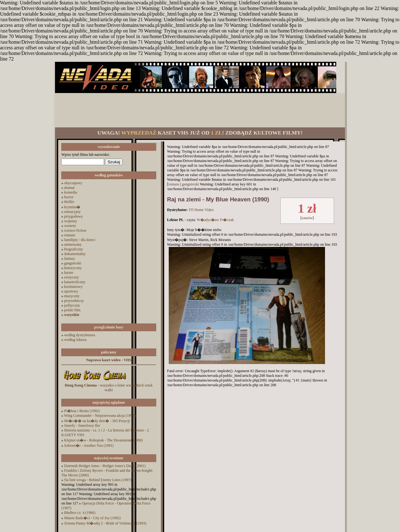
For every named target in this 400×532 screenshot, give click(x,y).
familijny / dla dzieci (80, 240)
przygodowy (73, 216)
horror (69, 197)
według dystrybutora (80, 335)
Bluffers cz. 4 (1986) (80, 513)
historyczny (73, 268)
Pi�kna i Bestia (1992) (82, 411)
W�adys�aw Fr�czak (215, 220)
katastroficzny (75, 282)
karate (69, 273)
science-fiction (75, 230)
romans (70, 235)
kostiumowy (73, 287)
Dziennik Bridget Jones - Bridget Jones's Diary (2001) (105, 466)
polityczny (72, 305)
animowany (73, 244)
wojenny (70, 221)
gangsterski (73, 263)
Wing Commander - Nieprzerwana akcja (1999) (100, 416)
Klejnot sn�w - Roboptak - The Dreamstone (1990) (103, 440)
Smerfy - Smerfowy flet (82, 426)
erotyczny (71, 277)
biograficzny (74, 249)
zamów (307, 218)
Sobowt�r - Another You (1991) (89, 446)
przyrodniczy (74, 301)
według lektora (75, 340)
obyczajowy (73, 183)
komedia (70, 192)
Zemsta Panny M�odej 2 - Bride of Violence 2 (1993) (105, 523)
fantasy (70, 259)
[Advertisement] (200, 110)
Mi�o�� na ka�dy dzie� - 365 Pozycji (97, 421)
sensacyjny (72, 212)
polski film (72, 310)
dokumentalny (75, 254)
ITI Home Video (201, 210)
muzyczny (72, 296)
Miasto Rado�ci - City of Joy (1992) (92, 518)
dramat (69, 188)
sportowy (71, 291)
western (70, 226)
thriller (69, 202)
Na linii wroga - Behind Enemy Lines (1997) (98, 480)
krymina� (72, 207)
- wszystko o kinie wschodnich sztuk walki (109, 388)
